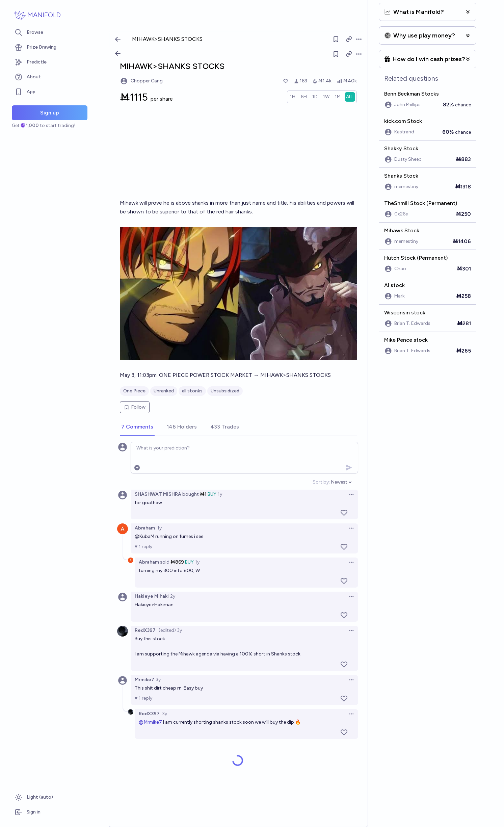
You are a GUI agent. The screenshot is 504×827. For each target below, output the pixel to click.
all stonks (192, 391)
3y (158, 680)
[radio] (293, 97)
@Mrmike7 (150, 722)
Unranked (164, 391)
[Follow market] (336, 54)
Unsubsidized (225, 391)
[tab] (137, 427)
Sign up (50, 113)
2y (173, 596)
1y (220, 494)
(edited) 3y (170, 630)
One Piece (134, 391)
